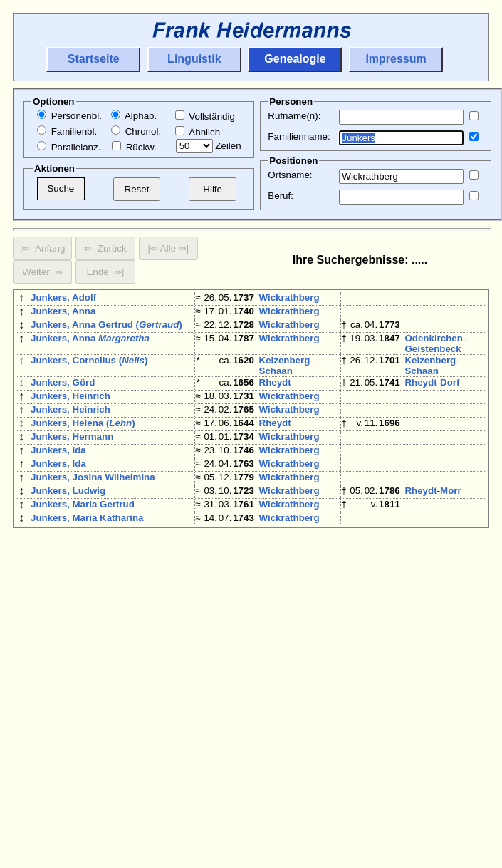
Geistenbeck (433, 357)
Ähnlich (198, 132)
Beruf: (281, 196)
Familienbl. (67, 131)
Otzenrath (281, 686)
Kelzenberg (285, 369)
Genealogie (295, 59)
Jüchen (276, 571)
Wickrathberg (289, 298)
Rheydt (275, 391)
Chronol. (136, 131)
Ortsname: (290, 175)
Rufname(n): (294, 116)
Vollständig (205, 117)
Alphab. (134, 116)
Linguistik (194, 59)
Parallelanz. (69, 147)
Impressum (396, 59)
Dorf (450, 391)
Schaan (276, 379)
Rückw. (134, 147)
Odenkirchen (433, 347)
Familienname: (299, 136)
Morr (451, 522)
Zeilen (209, 146)
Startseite (94, 59)
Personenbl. (69, 116)
